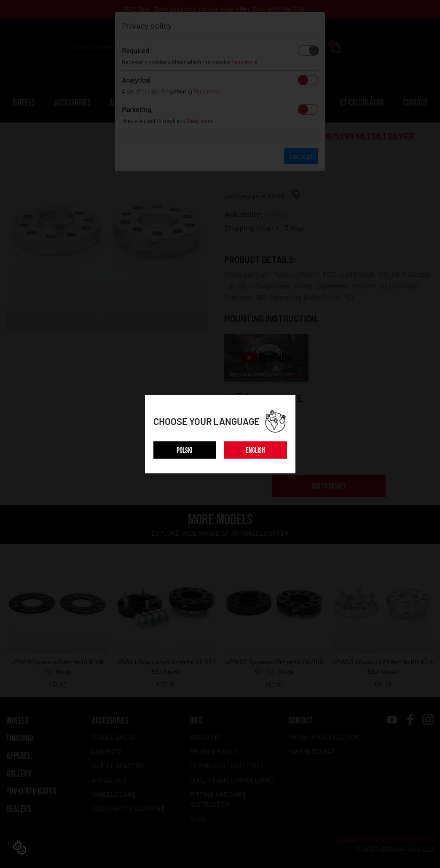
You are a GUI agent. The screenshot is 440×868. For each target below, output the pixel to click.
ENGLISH (255, 450)
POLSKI (184, 450)
